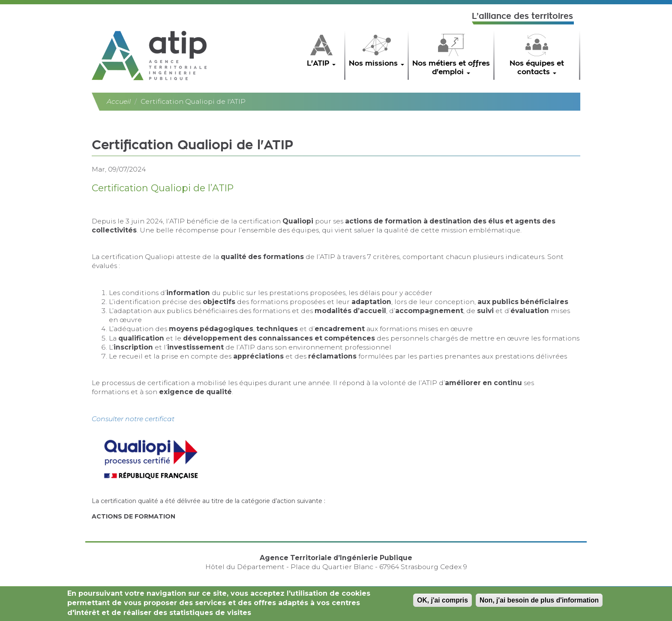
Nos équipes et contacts (537, 68)
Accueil (119, 101)
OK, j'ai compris (442, 602)
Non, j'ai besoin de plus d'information (539, 602)
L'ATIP (321, 63)
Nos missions (376, 63)
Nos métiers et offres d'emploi (451, 68)
